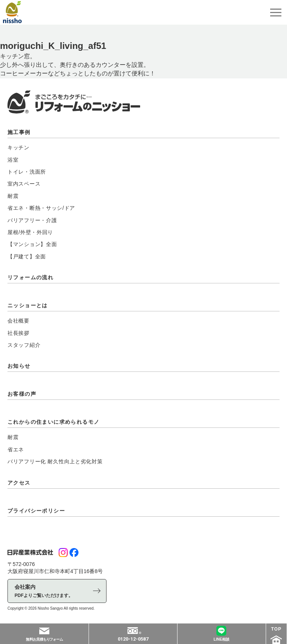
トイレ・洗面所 (27, 172)
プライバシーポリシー (36, 511)
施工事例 (19, 132)
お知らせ (19, 366)
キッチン (18, 147)
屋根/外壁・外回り (30, 232)
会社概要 (18, 321)
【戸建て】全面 (27, 256)
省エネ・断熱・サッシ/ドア (41, 208)
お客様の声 (22, 394)
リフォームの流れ (30, 277)
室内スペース (24, 184)
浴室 (13, 160)
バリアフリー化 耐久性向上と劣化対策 (55, 461)
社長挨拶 (18, 333)
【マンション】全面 (32, 244)
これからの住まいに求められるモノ (53, 422)
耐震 (13, 196)
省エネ (16, 449)
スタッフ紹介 (24, 345)
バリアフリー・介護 (32, 220)
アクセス (19, 483)
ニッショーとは (28, 305)
